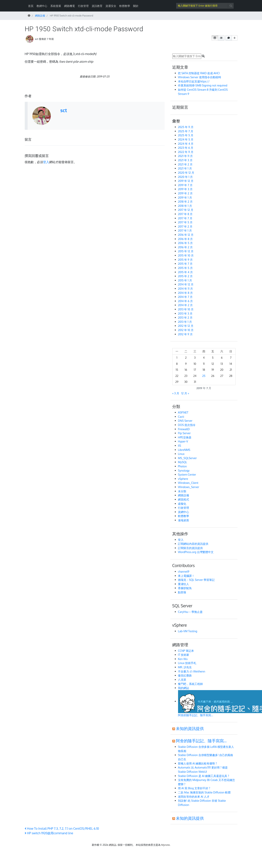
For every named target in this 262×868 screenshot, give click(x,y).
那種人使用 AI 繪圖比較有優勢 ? (197, 763)
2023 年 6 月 (186, 148)
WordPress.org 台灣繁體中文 (196, 552)
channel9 (184, 571)
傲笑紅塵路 (185, 675)
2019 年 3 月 (185, 189)
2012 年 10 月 (186, 330)
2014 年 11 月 (186, 289)
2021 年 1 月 (185, 168)
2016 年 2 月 (185, 247)
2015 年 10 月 (186, 255)
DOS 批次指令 (187, 425)
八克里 (182, 680)
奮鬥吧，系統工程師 (191, 684)
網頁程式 (184, 499)
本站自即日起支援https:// (194, 81)
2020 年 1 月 (185, 177)
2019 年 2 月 (185, 193)
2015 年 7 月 (185, 264)
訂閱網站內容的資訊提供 (193, 544)
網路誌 (113, 845)
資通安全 (111, 6)
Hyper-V (183, 441)
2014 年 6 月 (185, 301)
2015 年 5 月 (185, 268)
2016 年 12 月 (186, 235)
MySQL (183, 462)
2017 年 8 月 (185, 214)
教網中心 (42, 6)
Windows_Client (188, 483)
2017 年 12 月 (186, 210)
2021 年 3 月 (185, 160)
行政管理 (83, 6)
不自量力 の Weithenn (192, 671)
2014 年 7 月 (185, 297)
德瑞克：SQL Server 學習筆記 (196, 580)
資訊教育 (97, 6)
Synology (184, 470)
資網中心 (184, 512)
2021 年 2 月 (185, 164)
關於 (136, 6)
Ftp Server (184, 433)
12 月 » (185, 393)
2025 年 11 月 (186, 127)
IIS (180, 446)
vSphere (183, 479)
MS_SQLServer (187, 458)
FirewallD (184, 429)
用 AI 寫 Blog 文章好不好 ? (194, 788)
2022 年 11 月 (186, 152)
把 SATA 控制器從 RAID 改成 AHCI (199, 73)
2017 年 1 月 (185, 230)
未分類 (182, 491)
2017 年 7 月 (185, 218)
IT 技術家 (184, 655)
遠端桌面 (184, 520)
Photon (182, 466)
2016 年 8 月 (185, 239)
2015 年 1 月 (185, 280)
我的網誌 (184, 688)
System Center (187, 474)
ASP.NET (183, 412)
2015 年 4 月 (185, 272)
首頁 (31, 6)
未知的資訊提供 (190, 728)
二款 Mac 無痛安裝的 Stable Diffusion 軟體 (204, 792)
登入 (46, 162)
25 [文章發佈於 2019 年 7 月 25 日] (204, 376)
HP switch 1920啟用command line (49, 833)
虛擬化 (182, 504)
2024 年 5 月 (186, 139)
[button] (215, 38)
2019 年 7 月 (185, 185)
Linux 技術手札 (187, 663)
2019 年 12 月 (186, 181)
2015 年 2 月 (185, 276)
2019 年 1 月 (185, 197)
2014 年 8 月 (185, 293)
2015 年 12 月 (186, 251)
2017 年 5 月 (185, 222)
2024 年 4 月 (186, 144)
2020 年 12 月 (186, 173)
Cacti (181, 417)
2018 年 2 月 (185, 201)
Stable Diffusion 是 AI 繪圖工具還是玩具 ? (204, 776)
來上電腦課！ (186, 576)
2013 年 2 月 (185, 317)
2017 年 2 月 (185, 226)
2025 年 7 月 (186, 131)
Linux (181, 454)
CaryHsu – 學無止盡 (190, 612)
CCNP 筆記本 (186, 651)
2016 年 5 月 (185, 243)
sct (37, 39)
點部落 (182, 592)
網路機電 (70, 6)
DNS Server (185, 421)
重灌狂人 (184, 584)
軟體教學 (125, 6)
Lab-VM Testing (188, 631)
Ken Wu (183, 659)
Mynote (165, 845)
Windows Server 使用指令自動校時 (200, 77)
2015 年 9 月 (185, 260)
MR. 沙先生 (185, 667)
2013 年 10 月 (186, 309)
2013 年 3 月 (185, 313)
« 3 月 (176, 393)
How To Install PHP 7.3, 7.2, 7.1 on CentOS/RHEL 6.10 (62, 829)
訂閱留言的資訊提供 (191, 548)
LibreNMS (184, 450)
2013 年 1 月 (185, 322)
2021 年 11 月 (185, 156)
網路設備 (184, 495)
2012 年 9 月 (185, 334)
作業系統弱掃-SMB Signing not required (203, 85)
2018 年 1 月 (185, 206)
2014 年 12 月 (186, 284)
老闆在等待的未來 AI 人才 (194, 796)
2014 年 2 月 (185, 305)
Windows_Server (189, 487)
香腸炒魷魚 (185, 588)
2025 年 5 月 (186, 135)
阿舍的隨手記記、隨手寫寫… (201, 741)
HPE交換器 (185, 437)
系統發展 (56, 6)
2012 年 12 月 (186, 326)
